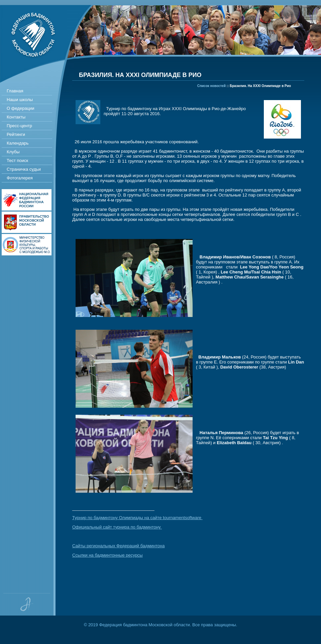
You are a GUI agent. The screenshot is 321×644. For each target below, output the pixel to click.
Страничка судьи (24, 169)
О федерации (21, 108)
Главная (15, 91)
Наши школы (20, 100)
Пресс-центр (19, 126)
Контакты (16, 117)
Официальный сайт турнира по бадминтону (117, 527)
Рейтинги (16, 134)
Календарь (18, 143)
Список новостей (211, 86)
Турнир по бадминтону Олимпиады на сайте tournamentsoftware (137, 518)
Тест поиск (17, 160)
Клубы (13, 152)
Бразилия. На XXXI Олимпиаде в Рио (260, 86)
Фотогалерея (20, 178)
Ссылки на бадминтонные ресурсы (108, 555)
